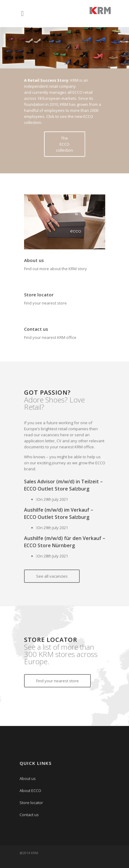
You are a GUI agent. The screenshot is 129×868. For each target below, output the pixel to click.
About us (34, 260)
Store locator (39, 295)
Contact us (36, 329)
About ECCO (30, 791)
